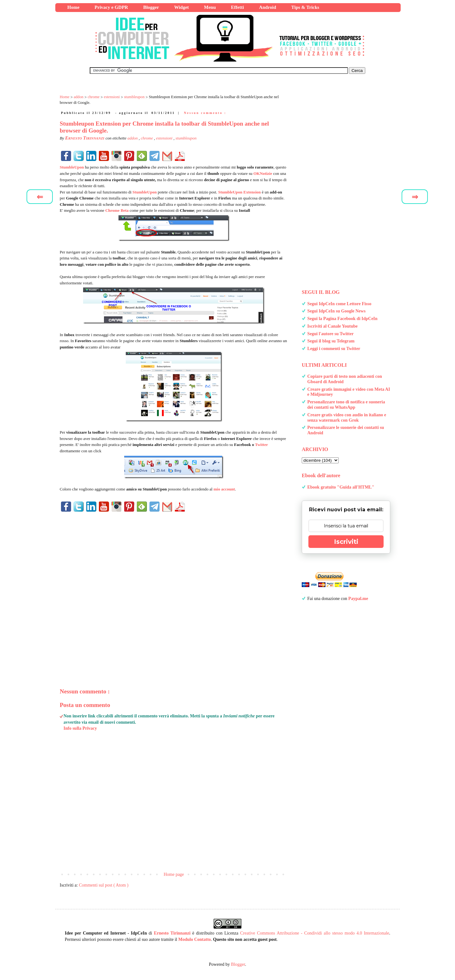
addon (133, 138)
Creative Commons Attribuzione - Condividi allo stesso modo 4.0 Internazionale (315, 933)
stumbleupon (186, 138)
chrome (147, 138)
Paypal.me (358, 599)
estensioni (165, 138)
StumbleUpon (72, 167)
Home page (174, 874)
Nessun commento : (205, 113)
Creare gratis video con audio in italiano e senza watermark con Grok (347, 418)
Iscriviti (346, 542)
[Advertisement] (174, 589)
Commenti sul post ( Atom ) (104, 885)
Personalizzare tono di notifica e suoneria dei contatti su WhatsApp (346, 405)
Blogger (238, 964)
